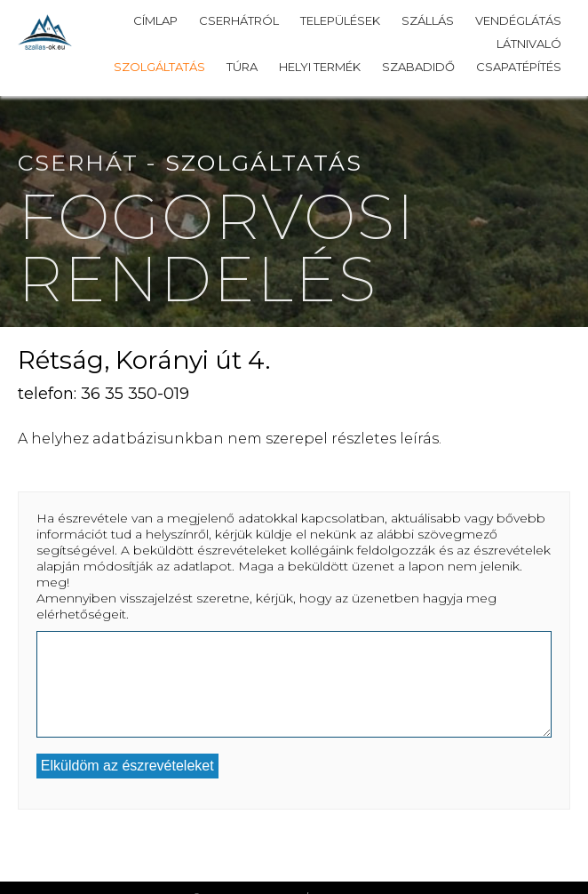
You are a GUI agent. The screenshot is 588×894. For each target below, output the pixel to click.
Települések (340, 20)
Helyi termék (320, 67)
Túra (242, 67)
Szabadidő (418, 67)
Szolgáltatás (159, 67)
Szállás (428, 20)
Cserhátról (239, 20)
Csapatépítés (519, 67)
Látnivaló (529, 44)
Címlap (155, 20)
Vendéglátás (518, 20)
